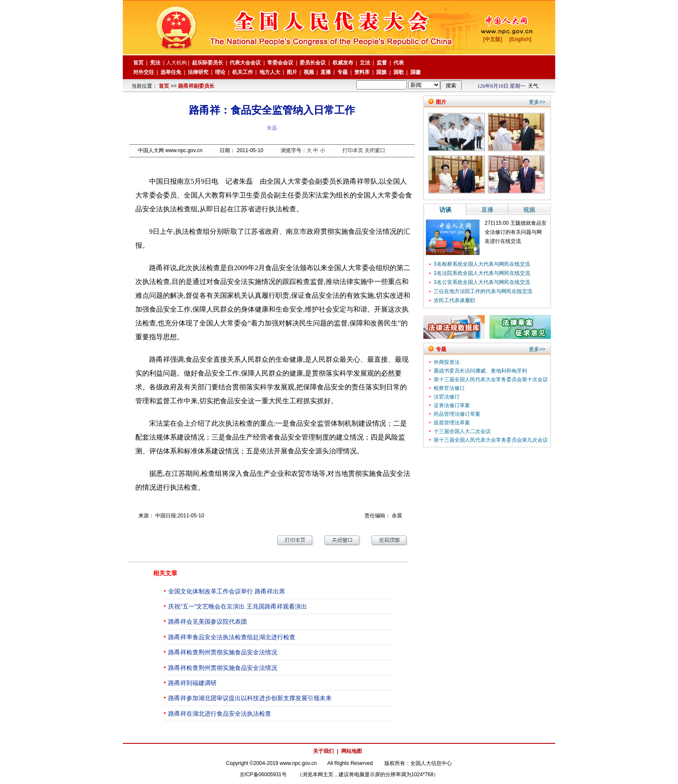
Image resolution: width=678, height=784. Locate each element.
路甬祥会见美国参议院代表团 (208, 621)
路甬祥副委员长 (196, 86)
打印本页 (353, 150)
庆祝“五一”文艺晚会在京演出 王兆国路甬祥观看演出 (238, 606)
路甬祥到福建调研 (192, 683)
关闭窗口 (375, 150)
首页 (164, 86)
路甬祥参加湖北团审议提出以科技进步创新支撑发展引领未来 (250, 698)
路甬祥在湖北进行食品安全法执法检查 (220, 714)
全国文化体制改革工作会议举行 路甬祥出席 (227, 591)
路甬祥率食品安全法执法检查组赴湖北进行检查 (232, 637)
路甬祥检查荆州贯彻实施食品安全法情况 (223, 652)
